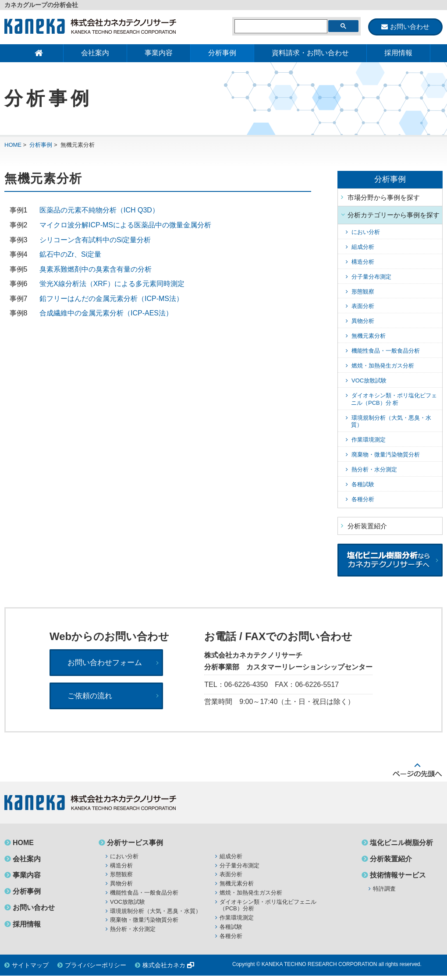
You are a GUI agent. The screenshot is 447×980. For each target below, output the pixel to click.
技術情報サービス (398, 880)
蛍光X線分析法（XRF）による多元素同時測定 (112, 285)
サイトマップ (30, 970)
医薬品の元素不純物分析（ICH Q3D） (99, 211)
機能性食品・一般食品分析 (386, 352)
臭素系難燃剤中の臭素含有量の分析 (96, 270)
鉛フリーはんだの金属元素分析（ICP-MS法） (111, 299)
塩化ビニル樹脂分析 (401, 847)
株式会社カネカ (164, 970)
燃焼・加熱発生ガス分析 (383, 366)
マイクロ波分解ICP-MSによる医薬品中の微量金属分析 (125, 225)
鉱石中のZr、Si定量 (70, 255)
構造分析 (363, 262)
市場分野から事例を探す (384, 198)
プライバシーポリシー (96, 970)
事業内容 (159, 53)
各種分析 (363, 500)
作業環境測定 (369, 440)
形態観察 (363, 292)
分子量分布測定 (371, 277)
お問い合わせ (34, 912)
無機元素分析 (369, 337)
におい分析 (366, 232)
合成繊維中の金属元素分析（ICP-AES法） (106, 314)
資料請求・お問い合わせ (310, 53)
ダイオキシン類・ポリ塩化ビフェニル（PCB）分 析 (394, 400)
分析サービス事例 (135, 847)
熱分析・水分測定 (374, 470)
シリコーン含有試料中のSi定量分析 (95, 240)
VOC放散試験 (369, 381)
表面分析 (363, 307)
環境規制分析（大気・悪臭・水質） (156, 915)
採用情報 (398, 53)
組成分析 (363, 247)
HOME (13, 145)
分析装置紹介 (367, 526)
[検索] (280, 27)
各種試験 (363, 485)
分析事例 (222, 53)
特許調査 (384, 893)
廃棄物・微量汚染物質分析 (386, 455)
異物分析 (363, 322)
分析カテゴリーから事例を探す (394, 216)
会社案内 (95, 53)
